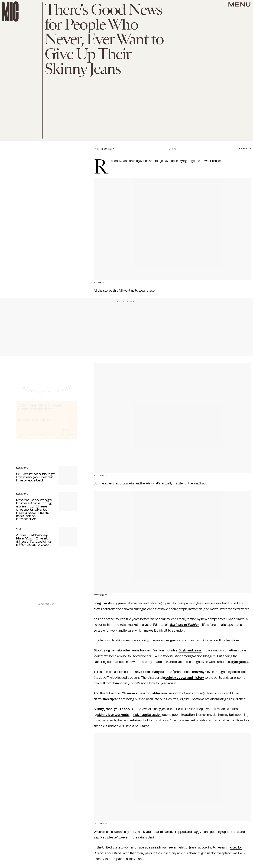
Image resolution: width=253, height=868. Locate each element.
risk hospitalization (147, 715)
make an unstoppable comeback (151, 693)
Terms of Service (65, 438)
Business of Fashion (185, 625)
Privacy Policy (23, 439)
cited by (236, 847)
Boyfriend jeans (190, 650)
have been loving (147, 672)
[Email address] (47, 422)
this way (198, 672)
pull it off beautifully (114, 683)
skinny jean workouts (113, 715)
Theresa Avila (106, 149)
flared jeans (112, 699)
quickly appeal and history (185, 678)
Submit (69, 432)
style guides (239, 662)
